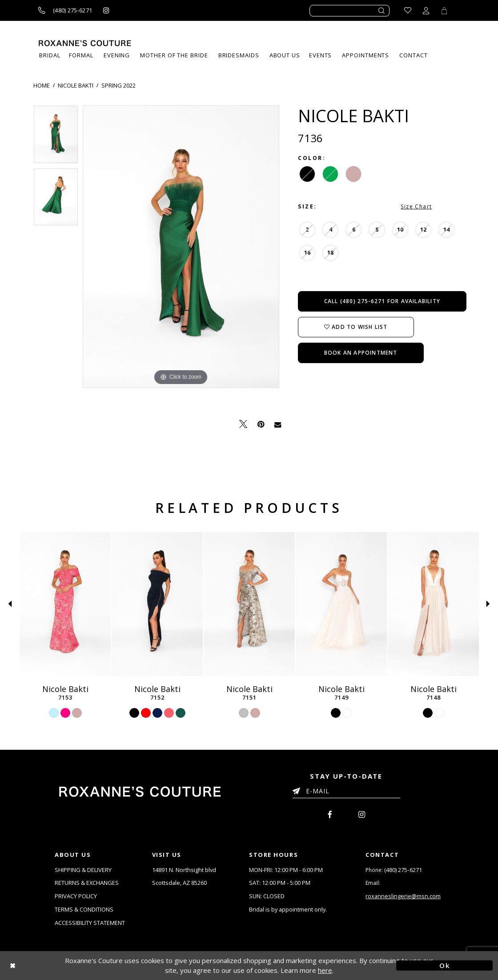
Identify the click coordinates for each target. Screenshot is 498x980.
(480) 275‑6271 (403, 870)
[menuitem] (320, 55)
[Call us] (65, 10)
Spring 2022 (118, 85)
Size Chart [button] (416, 206)
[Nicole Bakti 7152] (157, 604)
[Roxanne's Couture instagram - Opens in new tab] (106, 10)
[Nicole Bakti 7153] (65, 604)
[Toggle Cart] (444, 10)
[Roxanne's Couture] (85, 43)
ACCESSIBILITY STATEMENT (90, 923)
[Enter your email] (346, 792)
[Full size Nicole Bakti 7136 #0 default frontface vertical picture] (181, 247)
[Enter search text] (349, 11)
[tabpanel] (56, 137)
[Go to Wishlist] (408, 10)
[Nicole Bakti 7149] (341, 604)
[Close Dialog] (54, 966)
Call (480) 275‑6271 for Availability (382, 301)
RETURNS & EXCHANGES (87, 883)
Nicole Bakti (76, 85)
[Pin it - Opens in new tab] (261, 424)
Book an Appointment (361, 353)
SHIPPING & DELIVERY (83, 870)
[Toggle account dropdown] (426, 10)
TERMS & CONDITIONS (84, 909)
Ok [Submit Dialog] (444, 965)
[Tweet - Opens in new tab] (243, 424)
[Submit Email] (298, 789)
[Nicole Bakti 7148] (433, 604)
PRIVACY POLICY (76, 896)
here (325, 971)
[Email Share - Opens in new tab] (278, 424)
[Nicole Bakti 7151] (249, 604)
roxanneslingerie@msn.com (403, 896)
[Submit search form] (382, 11)
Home (42, 85)
